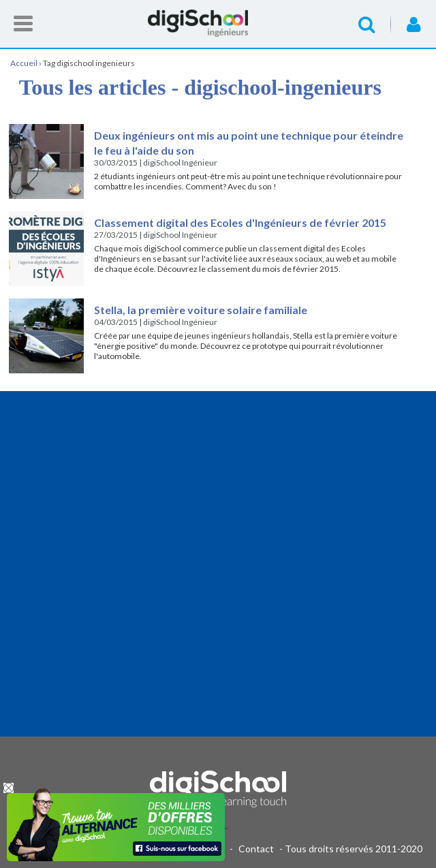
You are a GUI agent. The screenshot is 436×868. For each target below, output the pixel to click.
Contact (256, 849)
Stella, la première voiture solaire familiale (201, 310)
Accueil (218, 23)
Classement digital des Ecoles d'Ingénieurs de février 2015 (240, 222)
